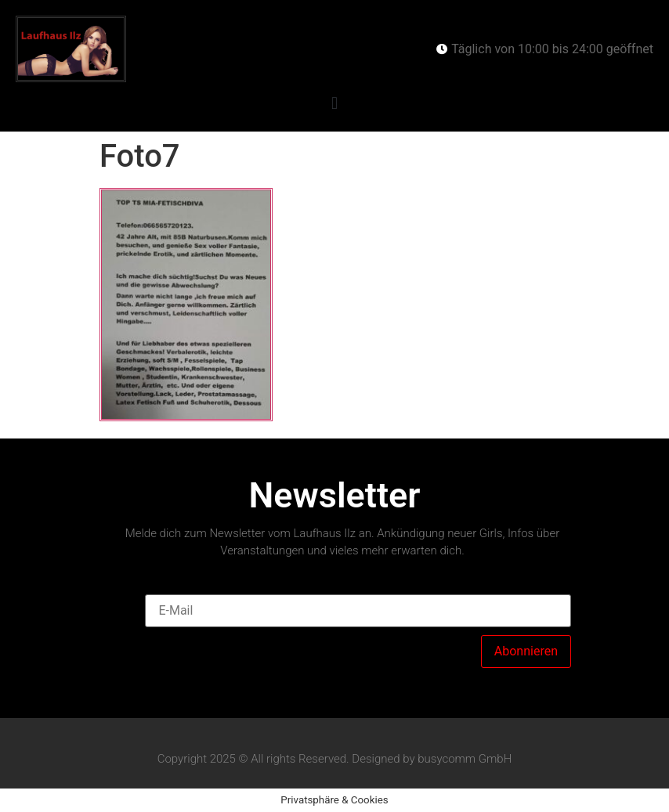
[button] (334, 103)
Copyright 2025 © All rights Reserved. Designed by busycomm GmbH (335, 759)
